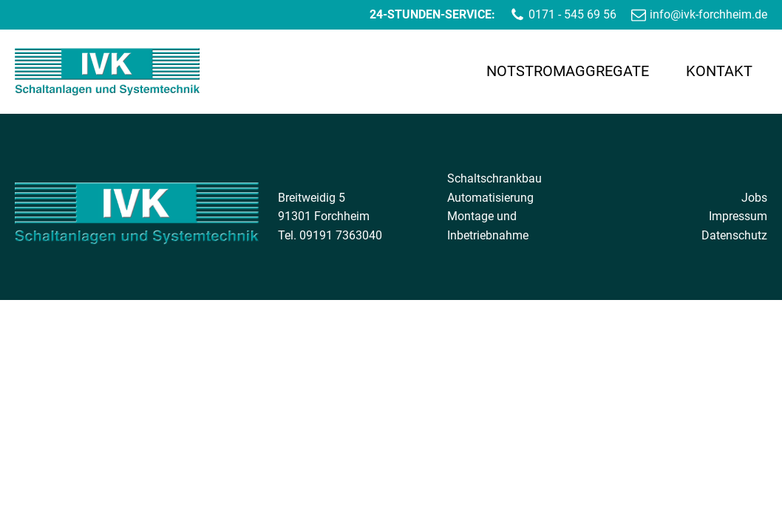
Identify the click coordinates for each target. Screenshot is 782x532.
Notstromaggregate (568, 71)
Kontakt (719, 71)
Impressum (738, 216)
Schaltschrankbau (494, 178)
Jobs (754, 198)
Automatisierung (490, 198)
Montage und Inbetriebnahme (488, 226)
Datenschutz (734, 235)
